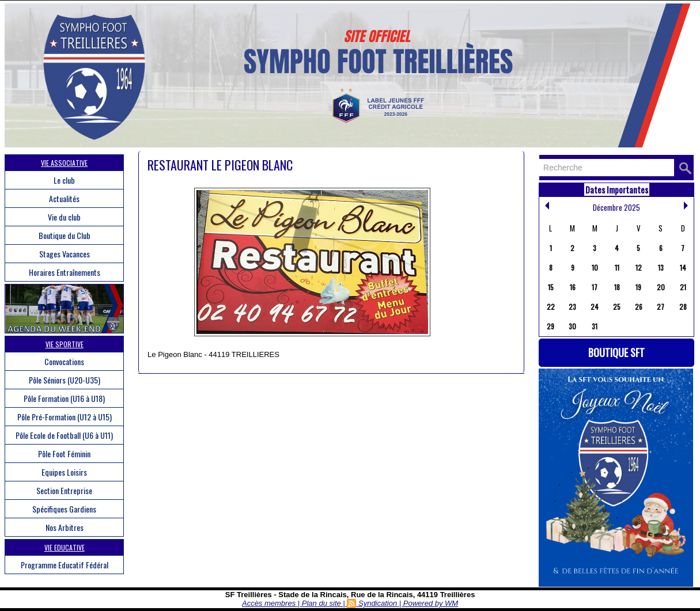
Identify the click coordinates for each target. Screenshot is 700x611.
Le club (64, 180)
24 (595, 307)
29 (550, 326)
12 (639, 267)
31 (595, 326)
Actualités (64, 198)
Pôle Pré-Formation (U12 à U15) (65, 417)
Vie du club (64, 217)
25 (617, 307)
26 (639, 307)
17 (595, 287)
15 (551, 287)
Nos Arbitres (65, 527)
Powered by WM (431, 603)
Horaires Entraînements (65, 272)
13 (661, 267)
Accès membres (269, 603)
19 (638, 287)
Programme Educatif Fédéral (65, 565)
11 (617, 267)
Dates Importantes (617, 189)
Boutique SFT (616, 352)
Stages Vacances (65, 254)
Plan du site (321, 603)
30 (572, 326)
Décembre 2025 (616, 207)
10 (595, 267)
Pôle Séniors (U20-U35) (65, 380)
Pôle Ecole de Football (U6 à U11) (64, 435)
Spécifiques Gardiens (64, 509)
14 (683, 267)
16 (573, 287)
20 (661, 287)
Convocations (64, 361)
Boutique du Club (65, 235)
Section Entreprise (64, 490)
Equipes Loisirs (64, 472)
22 (551, 307)
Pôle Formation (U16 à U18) (64, 398)
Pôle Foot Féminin (64, 453)
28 (683, 307)
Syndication (378, 603)
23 (572, 307)
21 (683, 287)
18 (617, 287)
